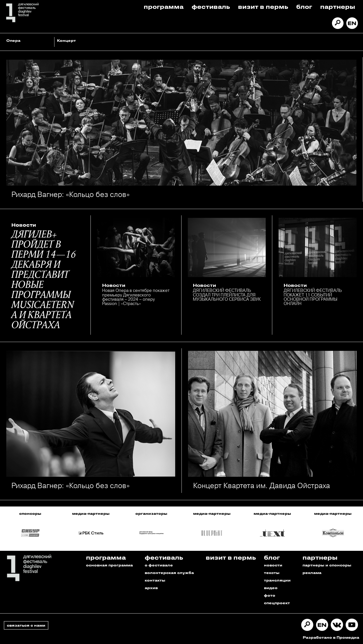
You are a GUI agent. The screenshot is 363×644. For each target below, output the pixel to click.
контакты (155, 580)
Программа (164, 6)
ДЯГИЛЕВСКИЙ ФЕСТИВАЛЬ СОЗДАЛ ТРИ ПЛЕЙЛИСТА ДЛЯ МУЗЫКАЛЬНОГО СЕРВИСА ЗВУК (227, 295)
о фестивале (159, 565)
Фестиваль (211, 6)
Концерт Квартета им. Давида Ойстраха (262, 485)
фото (270, 595)
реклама (312, 573)
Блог (304, 6)
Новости (24, 225)
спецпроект (277, 603)
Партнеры (338, 6)
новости (273, 565)
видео (271, 588)
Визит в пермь (263, 6)
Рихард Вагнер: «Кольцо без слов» (70, 194)
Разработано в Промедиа (331, 637)
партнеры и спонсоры (327, 565)
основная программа (109, 565)
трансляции (277, 580)
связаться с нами (26, 625)
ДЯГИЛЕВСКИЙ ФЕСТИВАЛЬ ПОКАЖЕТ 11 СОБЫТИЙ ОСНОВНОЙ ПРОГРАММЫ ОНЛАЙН (313, 297)
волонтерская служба (169, 573)
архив (151, 588)
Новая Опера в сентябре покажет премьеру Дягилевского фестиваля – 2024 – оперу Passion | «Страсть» (136, 297)
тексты (272, 573)
